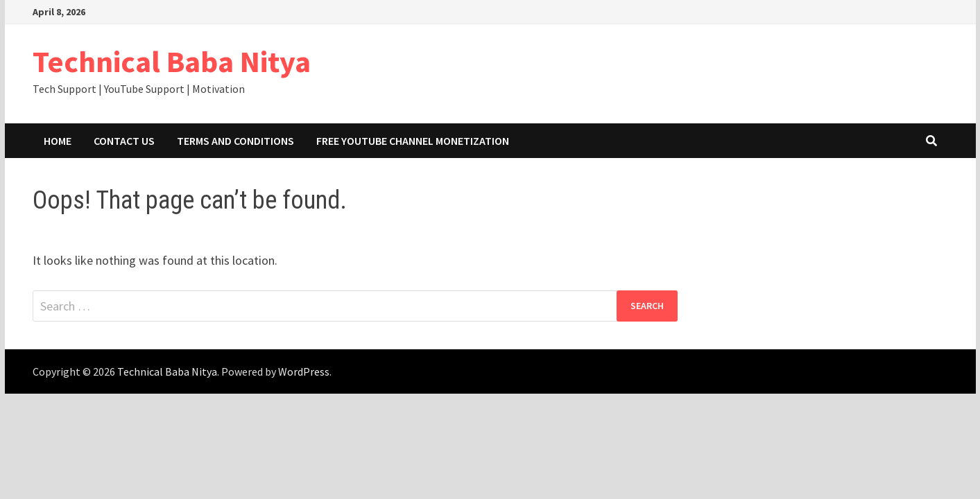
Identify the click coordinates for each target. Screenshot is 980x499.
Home (58, 141)
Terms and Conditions (235, 141)
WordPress (304, 371)
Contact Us (124, 141)
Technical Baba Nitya (172, 61)
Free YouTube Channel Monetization (413, 141)
